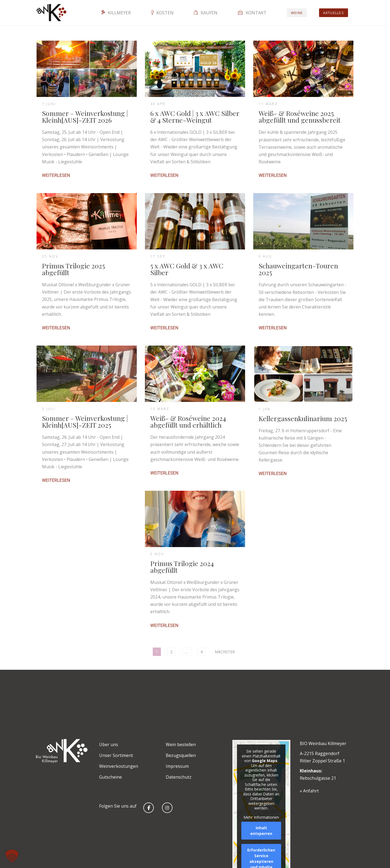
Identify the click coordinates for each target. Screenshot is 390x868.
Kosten (162, 13)
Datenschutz (179, 777)
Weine (297, 13)
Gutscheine (110, 777)
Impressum (177, 766)
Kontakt (252, 13)
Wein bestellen (181, 745)
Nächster (225, 652)
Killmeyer (116, 13)
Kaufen (206, 13)
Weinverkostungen (119, 766)
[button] (12, 856)
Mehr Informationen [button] (261, 817)
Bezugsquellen (181, 755)
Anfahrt (311, 791)
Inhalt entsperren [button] (261, 831)
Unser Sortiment (116, 755)
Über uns (109, 745)
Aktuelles (334, 13)
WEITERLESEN (56, 175)
